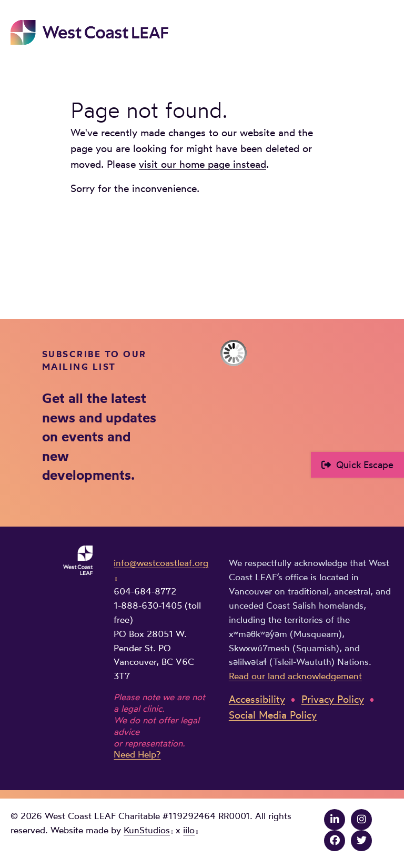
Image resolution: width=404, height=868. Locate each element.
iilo (189, 830)
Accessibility (257, 699)
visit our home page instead (203, 164)
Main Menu (386, 30)
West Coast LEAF (89, 32)
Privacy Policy (333, 699)
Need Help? (137, 754)
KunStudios (147, 830)
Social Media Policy (273, 715)
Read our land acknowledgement (295, 676)
